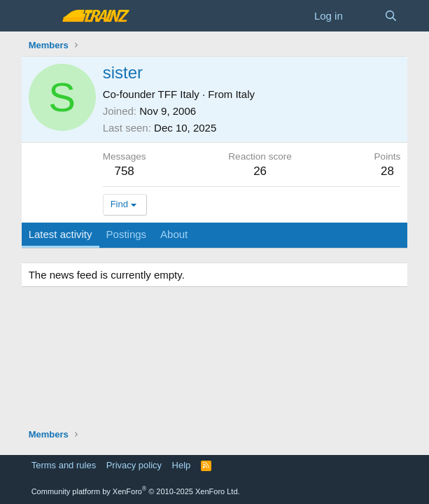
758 (124, 171)
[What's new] (364, 16)
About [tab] (174, 234)
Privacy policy (134, 465)
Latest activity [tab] (61, 234)
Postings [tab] (127, 234)
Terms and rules (64, 465)
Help (182, 465)
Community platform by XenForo (136, 491)
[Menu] (41, 16)
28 (387, 171)
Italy (245, 94)
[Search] (391, 16)
